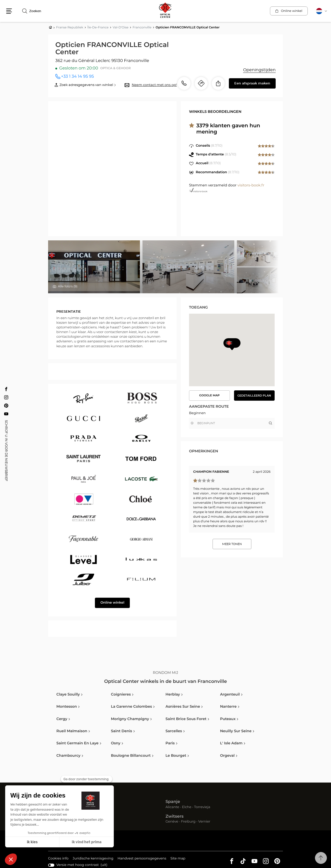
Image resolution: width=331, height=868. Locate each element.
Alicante (172, 807)
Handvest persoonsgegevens (142, 859)
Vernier (204, 822)
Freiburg (188, 822)
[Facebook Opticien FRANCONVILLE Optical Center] (6, 389)
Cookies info (58, 859)
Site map (178, 859)
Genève (172, 822)
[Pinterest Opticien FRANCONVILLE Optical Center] (6, 406)
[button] (9, 11)
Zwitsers (175, 817)
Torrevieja (202, 807)
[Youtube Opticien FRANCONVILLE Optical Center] (6, 414)
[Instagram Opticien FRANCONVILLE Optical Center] (6, 397)
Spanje (173, 802)
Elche (187, 807)
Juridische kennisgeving (93, 859)
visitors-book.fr (251, 185)
